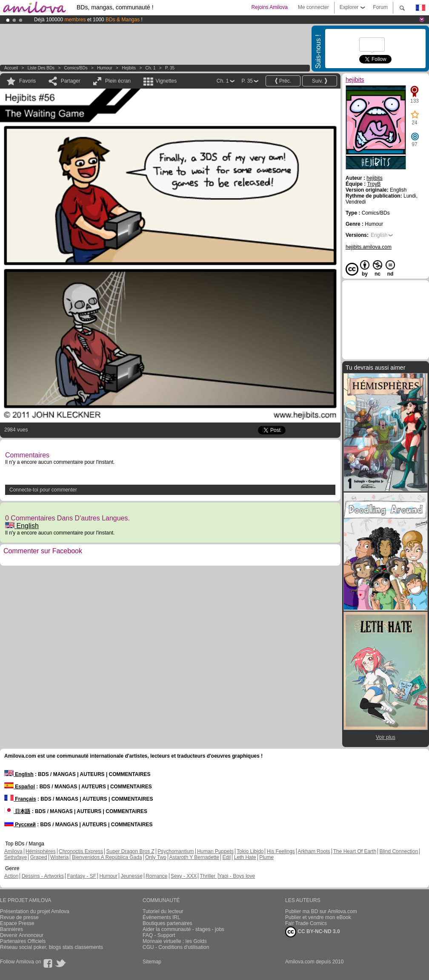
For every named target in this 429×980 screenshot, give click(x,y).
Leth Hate (245, 857)
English (22, 526)
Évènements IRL (162, 917)
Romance (156, 876)
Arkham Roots (314, 851)
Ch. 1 (151, 68)
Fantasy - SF (82, 876)
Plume (266, 857)
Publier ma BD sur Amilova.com (321, 911)
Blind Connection (399, 851)
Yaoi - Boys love (237, 876)
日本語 (17, 811)
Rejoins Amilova (270, 7)
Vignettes (166, 81)
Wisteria (59, 857)
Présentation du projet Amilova (35, 911)
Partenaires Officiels (23, 941)
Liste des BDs (41, 68)
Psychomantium (176, 851)
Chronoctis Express (81, 851)
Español (20, 787)
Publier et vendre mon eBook (318, 917)
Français (20, 799)
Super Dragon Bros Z (130, 851)
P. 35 (170, 68)
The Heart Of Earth (355, 851)
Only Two (156, 857)
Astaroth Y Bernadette (194, 857)
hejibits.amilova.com (369, 247)
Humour (105, 68)
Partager (71, 81)
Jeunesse (131, 876)
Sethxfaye (16, 857)
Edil (226, 857)
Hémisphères (41, 851)
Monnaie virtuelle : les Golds (175, 941)
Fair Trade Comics (306, 923)
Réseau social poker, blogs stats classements (51, 947)
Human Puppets (215, 851)
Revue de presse (19, 917)
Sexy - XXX (184, 876)
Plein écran (118, 81)
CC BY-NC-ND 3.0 (313, 932)
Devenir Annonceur (22, 935)
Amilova (13, 851)
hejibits (129, 68)
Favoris (27, 81)
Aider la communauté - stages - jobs (183, 929)
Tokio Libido (250, 851)
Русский (20, 825)
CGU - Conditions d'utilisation (176, 947)
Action (11, 876)
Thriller (208, 876)
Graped (39, 857)
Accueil (11, 68)
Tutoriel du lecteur (163, 911)
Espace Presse (17, 923)
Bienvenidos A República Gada (107, 857)
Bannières (11, 929)
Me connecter (313, 7)
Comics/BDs (76, 68)
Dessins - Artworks (43, 876)
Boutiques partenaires (167, 923)
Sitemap (152, 962)
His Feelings (281, 851)
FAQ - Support (159, 935)
